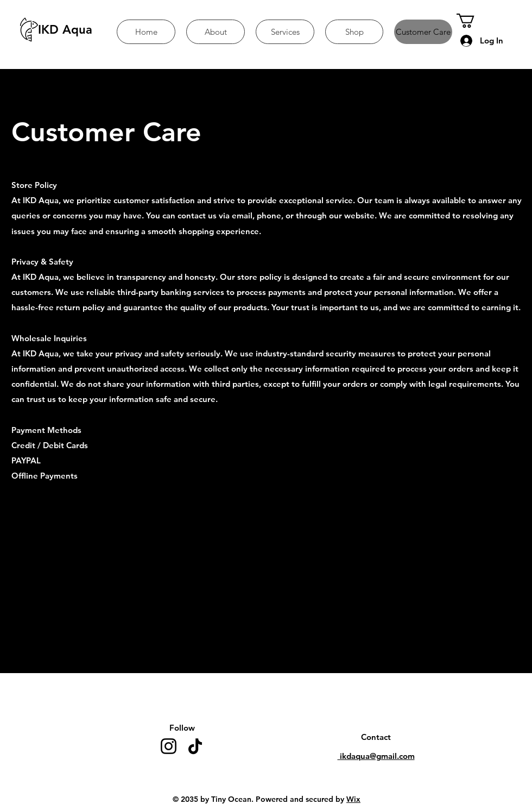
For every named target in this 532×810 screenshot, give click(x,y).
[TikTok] (195, 746)
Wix (353, 799)
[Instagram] (169, 746)
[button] (474, 21)
